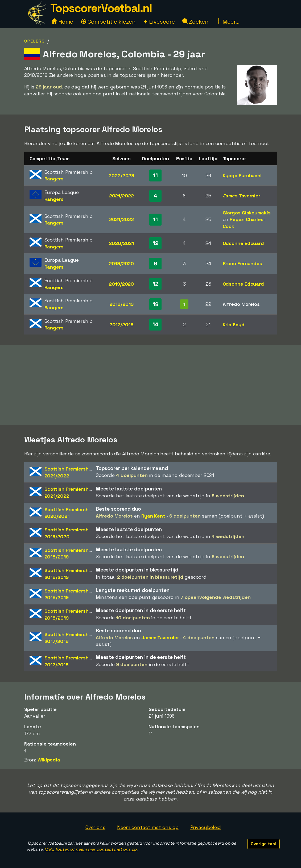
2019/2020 (121, 263)
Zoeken (195, 22)
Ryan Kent (153, 516)
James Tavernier (242, 196)
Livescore (159, 22)
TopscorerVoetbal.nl (101, 8)
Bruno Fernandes (243, 263)
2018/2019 (121, 304)
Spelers (35, 41)
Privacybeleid (206, 827)
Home (63, 22)
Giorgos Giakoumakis (247, 213)
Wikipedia (49, 760)
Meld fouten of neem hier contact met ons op (91, 849)
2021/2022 (121, 196)
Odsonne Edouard (244, 243)
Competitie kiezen (108, 22)
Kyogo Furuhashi (242, 175)
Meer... (228, 22)
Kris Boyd (234, 325)
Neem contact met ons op (148, 827)
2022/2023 (121, 175)
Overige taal (263, 844)
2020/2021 (121, 243)
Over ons (95, 827)
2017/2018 (121, 325)
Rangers (54, 179)
